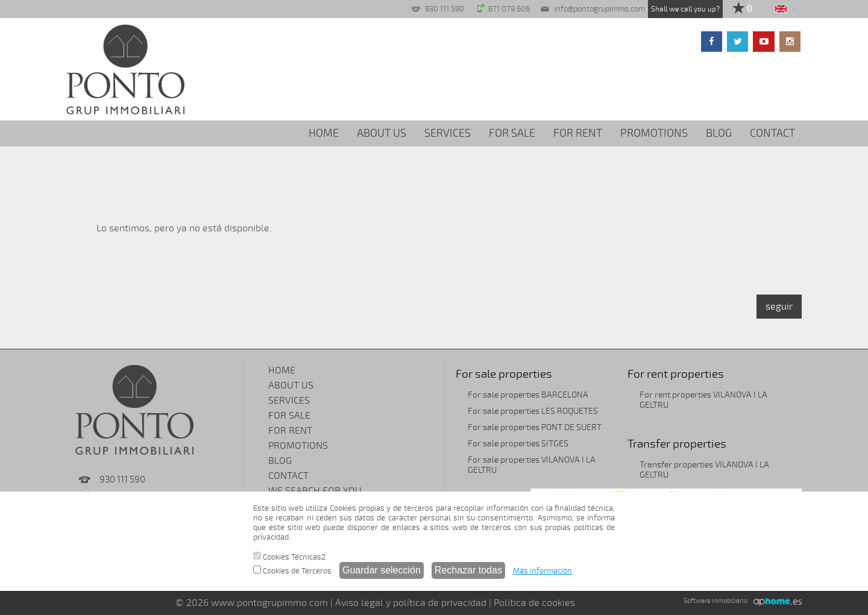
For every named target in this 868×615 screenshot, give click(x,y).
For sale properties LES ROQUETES (533, 411)
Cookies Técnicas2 (289, 557)
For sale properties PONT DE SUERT (535, 427)
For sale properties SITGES (518, 444)
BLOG (719, 133)
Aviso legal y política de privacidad (411, 603)
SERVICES (448, 133)
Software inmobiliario (715, 601)
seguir (779, 307)
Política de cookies (534, 603)
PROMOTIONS (654, 133)
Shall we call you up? (685, 9)
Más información (542, 571)
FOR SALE (512, 133)
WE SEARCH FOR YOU (315, 491)
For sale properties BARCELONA (528, 395)
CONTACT (772, 133)
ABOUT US (382, 133)
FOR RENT (578, 133)
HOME (324, 133)
